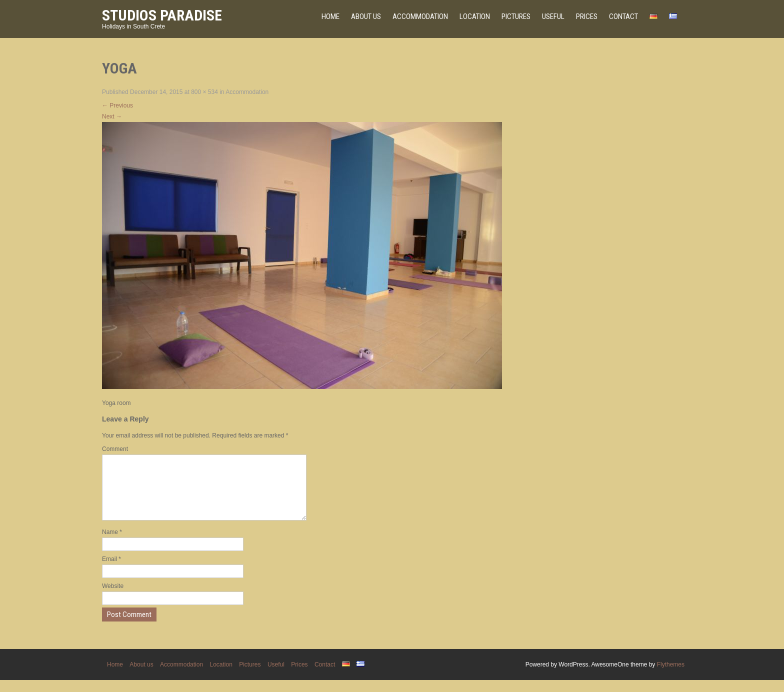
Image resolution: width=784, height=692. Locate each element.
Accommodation (420, 16)
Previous (117, 105)
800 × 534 (204, 92)
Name (112, 544)
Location (475, 16)
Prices (587, 16)
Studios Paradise (162, 15)
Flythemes (671, 676)
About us (366, 16)
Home (330, 16)
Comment (115, 449)
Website (113, 598)
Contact (623, 16)
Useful (553, 16)
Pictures (516, 16)
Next (112, 116)
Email (111, 571)
